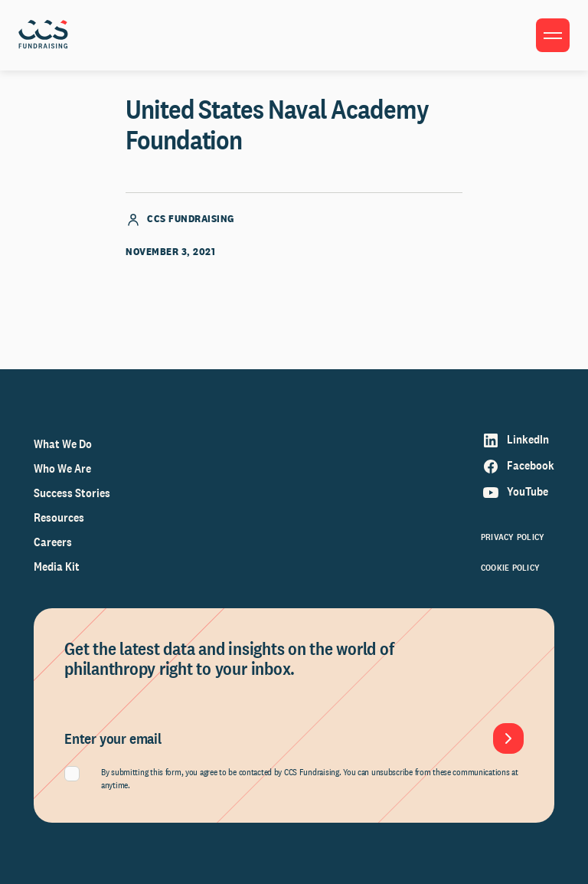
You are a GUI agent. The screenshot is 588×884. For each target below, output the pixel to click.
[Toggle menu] (553, 35)
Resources (59, 517)
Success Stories (72, 493)
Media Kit (57, 566)
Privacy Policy (513, 537)
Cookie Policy (510, 568)
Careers (53, 542)
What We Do (63, 444)
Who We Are (62, 468)
